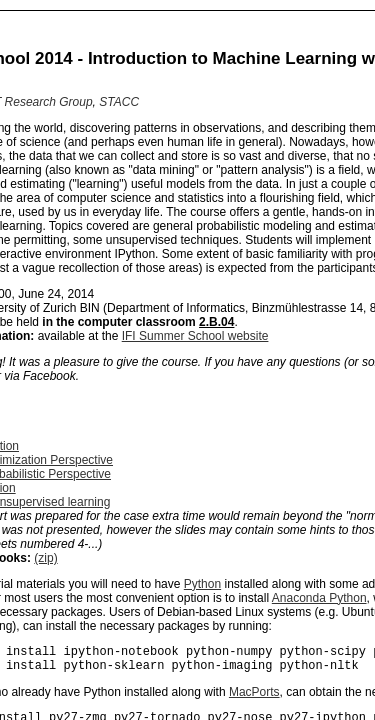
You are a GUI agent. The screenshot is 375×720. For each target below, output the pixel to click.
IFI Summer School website (195, 336)
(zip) (45, 558)
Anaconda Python (319, 598)
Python (202, 584)
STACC (119, 102)
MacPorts (254, 698)
